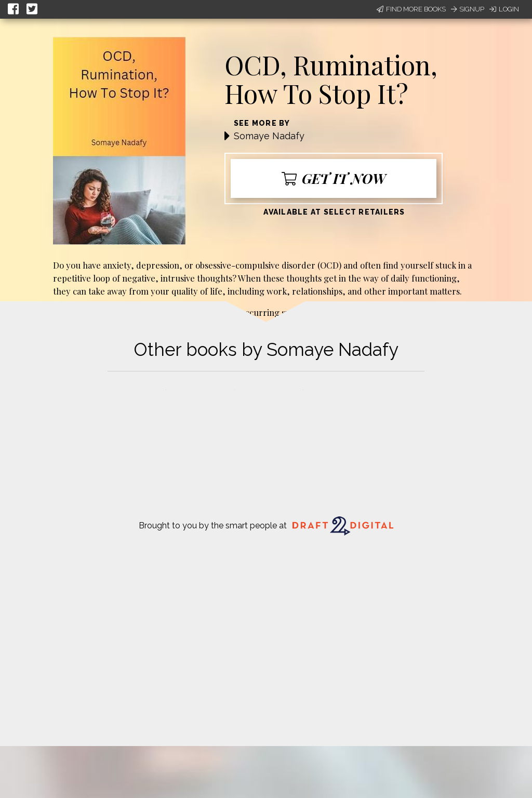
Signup (468, 9)
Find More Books (411, 9)
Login (504, 9)
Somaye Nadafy (269, 136)
